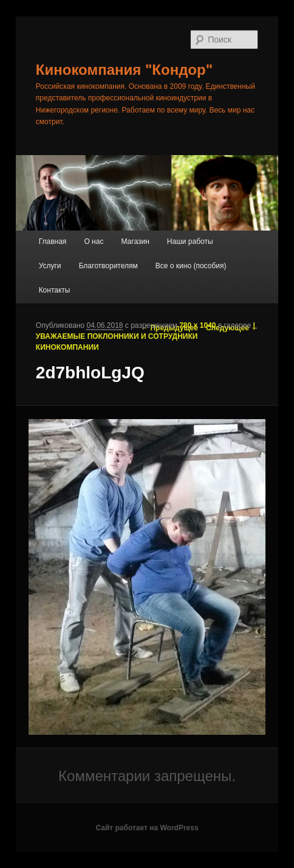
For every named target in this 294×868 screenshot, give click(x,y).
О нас (94, 241)
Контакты (55, 290)
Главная (53, 241)
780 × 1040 (197, 325)
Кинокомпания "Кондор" (124, 70)
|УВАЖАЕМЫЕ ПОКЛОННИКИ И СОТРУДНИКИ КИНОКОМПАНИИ (145, 336)
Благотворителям (108, 266)
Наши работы (190, 241)
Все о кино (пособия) (191, 266)
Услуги (50, 266)
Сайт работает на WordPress (147, 828)
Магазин (135, 241)
